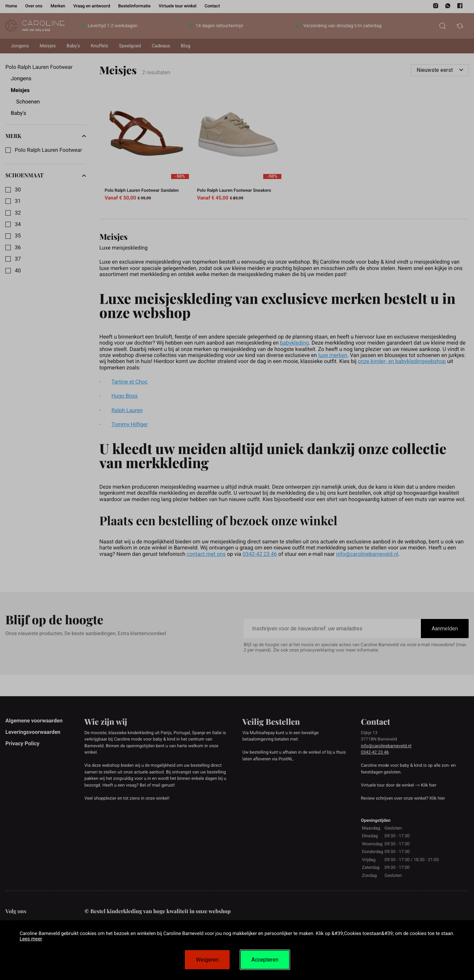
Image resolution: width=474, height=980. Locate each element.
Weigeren (207, 960)
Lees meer (31, 939)
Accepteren (265, 960)
